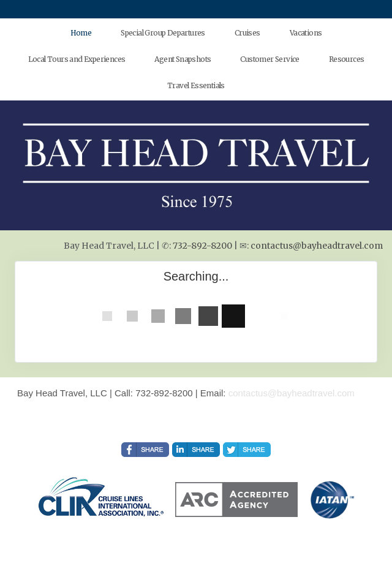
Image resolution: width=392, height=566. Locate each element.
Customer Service (269, 59)
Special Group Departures (163, 33)
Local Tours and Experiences (77, 59)
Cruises (247, 33)
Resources (347, 59)
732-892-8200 (202, 246)
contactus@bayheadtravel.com (317, 246)
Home (81, 33)
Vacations (306, 33)
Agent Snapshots (183, 59)
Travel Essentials (196, 85)
